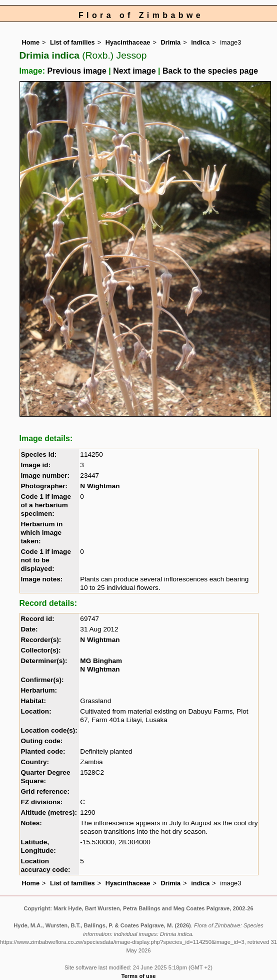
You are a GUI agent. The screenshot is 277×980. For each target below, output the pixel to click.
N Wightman (100, 486)
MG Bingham (101, 661)
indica (200, 42)
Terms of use (139, 976)
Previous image (77, 71)
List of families (72, 42)
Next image (134, 71)
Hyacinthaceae (128, 42)
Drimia (170, 42)
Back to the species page (210, 71)
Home (31, 42)
